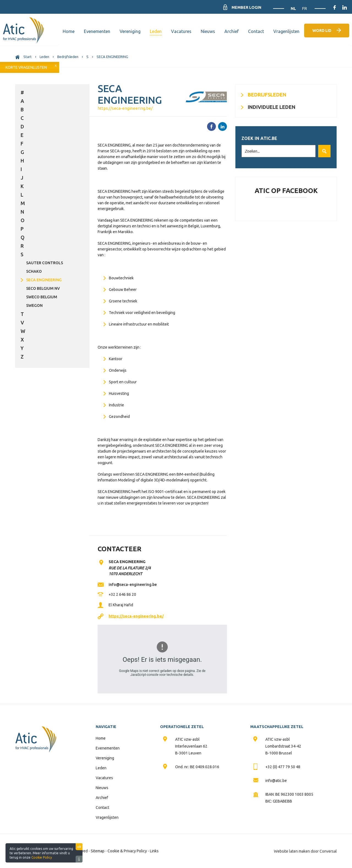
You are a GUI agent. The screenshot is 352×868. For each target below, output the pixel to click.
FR (304, 8)
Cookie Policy (42, 857)
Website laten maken (292, 851)
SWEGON (34, 305)
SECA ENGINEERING (44, 280)
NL (294, 8)
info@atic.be (276, 781)
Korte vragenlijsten (26, 67)
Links (154, 851)
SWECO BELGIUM (42, 297)
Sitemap (98, 851)
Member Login (246, 7)
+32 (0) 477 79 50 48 (283, 767)
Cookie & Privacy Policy (127, 851)
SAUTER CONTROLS (45, 263)
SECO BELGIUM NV (43, 288)
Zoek (323, 151)
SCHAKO (34, 271)
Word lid (322, 31)
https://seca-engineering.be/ (125, 108)
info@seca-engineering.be (133, 585)
